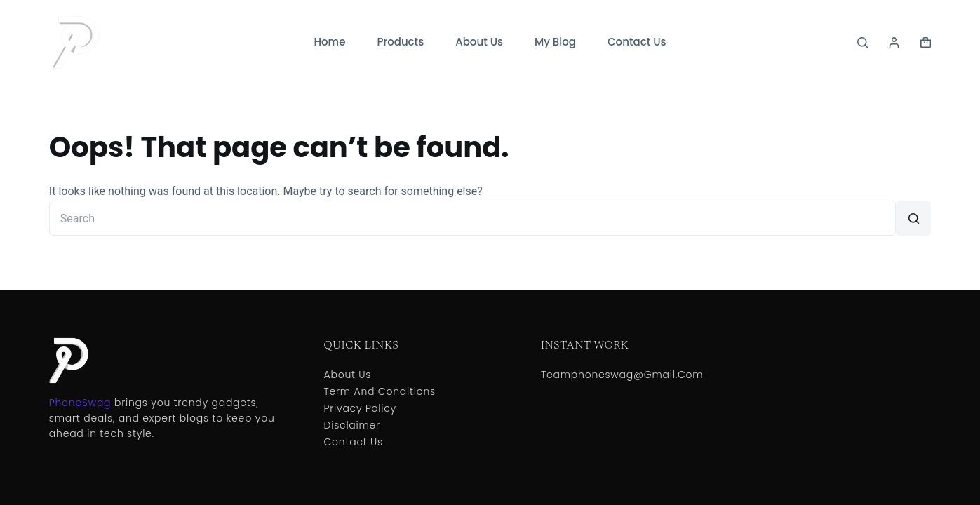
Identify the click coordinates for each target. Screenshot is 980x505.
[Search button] (913, 218)
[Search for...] (472, 218)
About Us (479, 42)
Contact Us (637, 42)
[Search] (862, 42)
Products (400, 42)
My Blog (555, 42)
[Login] (894, 42)
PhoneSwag (80, 403)
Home (329, 42)
